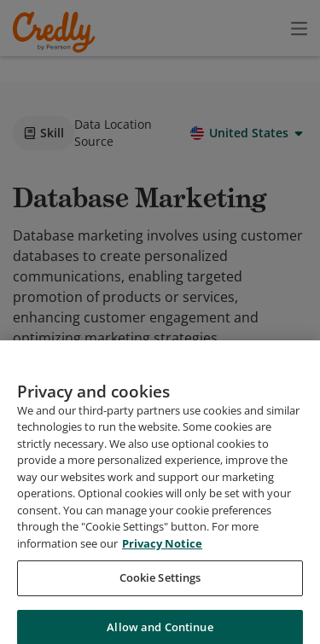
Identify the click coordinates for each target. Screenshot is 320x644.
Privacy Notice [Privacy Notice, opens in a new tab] (162, 612)
